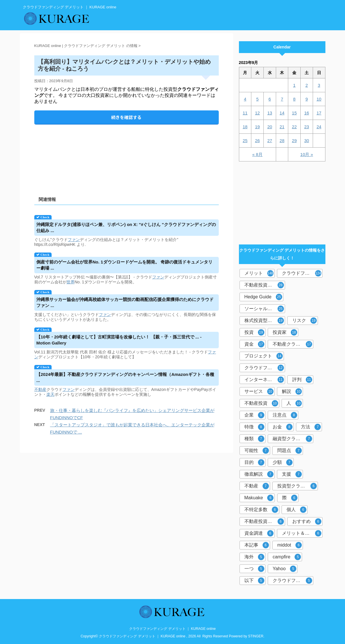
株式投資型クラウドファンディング (265, 321)
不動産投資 (261, 403)
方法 (311, 427)
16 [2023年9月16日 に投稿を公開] (307, 113)
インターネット (264, 380)
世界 (71, 282)
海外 (254, 557)
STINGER (256, 636)
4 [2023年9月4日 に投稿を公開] (245, 99)
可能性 (257, 451)
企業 (254, 415)
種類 (254, 439)
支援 (292, 474)
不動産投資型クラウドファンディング (265, 285)
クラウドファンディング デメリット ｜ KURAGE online (172, 629)
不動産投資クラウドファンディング (265, 521)
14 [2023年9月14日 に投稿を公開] (282, 113)
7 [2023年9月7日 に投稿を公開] (282, 99)
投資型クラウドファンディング (298, 486)
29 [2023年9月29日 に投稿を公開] (294, 141)
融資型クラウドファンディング (293, 439)
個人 (296, 510)
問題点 (290, 451)
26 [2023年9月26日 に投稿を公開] (258, 141)
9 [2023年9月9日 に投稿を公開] (307, 99)
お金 (283, 427)
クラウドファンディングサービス (293, 581)
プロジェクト (264, 356)
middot (290, 545)
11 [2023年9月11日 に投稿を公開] (245, 113)
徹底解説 (259, 474)
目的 (254, 462)
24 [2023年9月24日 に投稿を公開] (319, 127)
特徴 (254, 427)
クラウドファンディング (302, 273)
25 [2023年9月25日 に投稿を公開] (245, 141)
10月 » (307, 154)
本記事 (257, 545)
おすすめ (307, 521)
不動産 (40, 389)
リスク (305, 321)
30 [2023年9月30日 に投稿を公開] (307, 141)
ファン (74, 240)
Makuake (259, 498)
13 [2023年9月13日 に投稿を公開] (270, 113)
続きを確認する (126, 117)
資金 (254, 344)
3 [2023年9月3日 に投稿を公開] (319, 85)
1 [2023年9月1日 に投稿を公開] (294, 85)
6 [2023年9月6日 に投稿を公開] (270, 99)
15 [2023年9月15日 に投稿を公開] (294, 113)
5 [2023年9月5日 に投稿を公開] (257, 99)
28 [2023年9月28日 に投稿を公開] (282, 141)
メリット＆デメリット (302, 533)
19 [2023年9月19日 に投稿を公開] (258, 127)
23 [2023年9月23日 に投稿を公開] (307, 127)
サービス (259, 391)
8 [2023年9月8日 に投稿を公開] (294, 99)
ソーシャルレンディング (265, 309)
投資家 (285, 332)
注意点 (285, 415)
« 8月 (257, 154)
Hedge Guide (263, 297)
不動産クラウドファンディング (293, 344)
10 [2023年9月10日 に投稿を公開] (319, 99)
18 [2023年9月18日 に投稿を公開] (245, 127)
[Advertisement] (127, 156)
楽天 (50, 394)
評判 (302, 380)
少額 (283, 462)
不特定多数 (261, 510)
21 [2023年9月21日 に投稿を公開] (282, 127)
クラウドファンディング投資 (265, 368)
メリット (259, 273)
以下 (254, 581)
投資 (254, 332)
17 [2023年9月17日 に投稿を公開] (319, 113)
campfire (287, 557)
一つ (254, 569)
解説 (292, 391)
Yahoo (284, 569)
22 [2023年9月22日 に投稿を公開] (294, 127)
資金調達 (259, 533)
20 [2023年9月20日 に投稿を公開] (270, 127)
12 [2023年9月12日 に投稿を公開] (258, 113)
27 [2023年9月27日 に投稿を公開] (270, 141)
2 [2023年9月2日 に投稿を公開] (307, 85)
